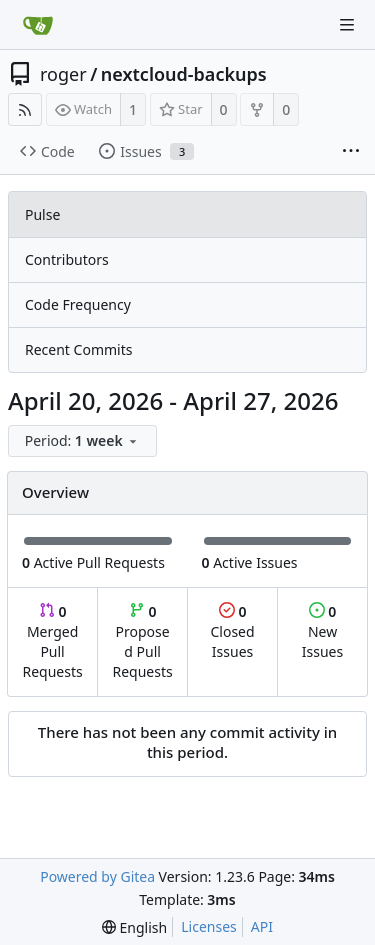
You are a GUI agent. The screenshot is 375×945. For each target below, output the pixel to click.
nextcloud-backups (184, 74)
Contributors (67, 259)
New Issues (322, 631)
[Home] (38, 25)
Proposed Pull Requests (143, 641)
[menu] (84, 441)
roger (63, 74)
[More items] (351, 152)
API (262, 926)
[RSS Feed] (25, 109)
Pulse (42, 214)
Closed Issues (232, 631)
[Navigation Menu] (347, 25)
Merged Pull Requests (52, 641)
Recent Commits (78, 349)
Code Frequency (78, 304)
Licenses (209, 926)
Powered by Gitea (97, 876)
